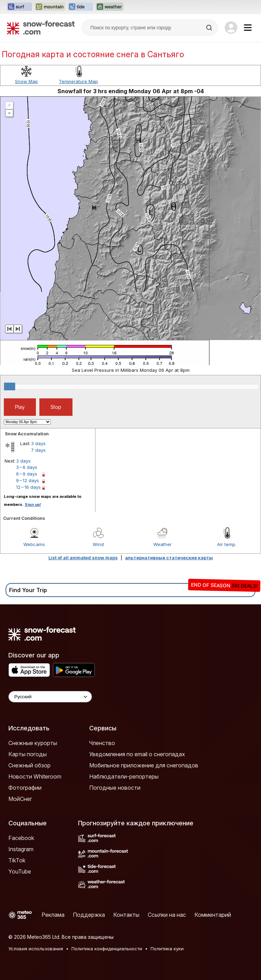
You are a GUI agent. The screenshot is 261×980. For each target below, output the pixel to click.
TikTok (17, 860)
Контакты (126, 915)
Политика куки (167, 949)
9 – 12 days (28, 480)
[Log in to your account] (231, 28)
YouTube (20, 871)
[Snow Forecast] (41, 28)
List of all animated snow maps (83, 558)
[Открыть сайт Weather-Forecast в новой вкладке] (110, 7)
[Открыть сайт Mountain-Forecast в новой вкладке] (50, 7)
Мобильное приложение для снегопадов (144, 765)
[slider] (10, 386)
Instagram (21, 849)
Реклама (53, 915)
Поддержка (89, 915)
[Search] (210, 28)
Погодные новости (115, 788)
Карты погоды (28, 754)
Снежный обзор (29, 765)
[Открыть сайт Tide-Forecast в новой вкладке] (80, 7)
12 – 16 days (28, 487)
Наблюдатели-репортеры (124, 776)
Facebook (21, 838)
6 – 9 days (27, 474)
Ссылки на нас (167, 915)
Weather (163, 544)
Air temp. (227, 544)
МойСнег (20, 799)
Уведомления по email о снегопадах (137, 754)
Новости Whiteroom (35, 776)
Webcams (34, 544)
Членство (102, 743)
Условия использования (36, 949)
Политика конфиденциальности (107, 949)
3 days (38, 443)
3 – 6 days (27, 467)
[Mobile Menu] (248, 28)
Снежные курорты (33, 743)
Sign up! (33, 504)
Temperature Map (78, 81)
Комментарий (213, 915)
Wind (98, 544)
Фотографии (25, 788)
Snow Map (26, 81)
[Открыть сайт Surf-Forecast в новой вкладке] (20, 7)
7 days (38, 450)
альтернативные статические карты (169, 558)
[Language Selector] (50, 697)
